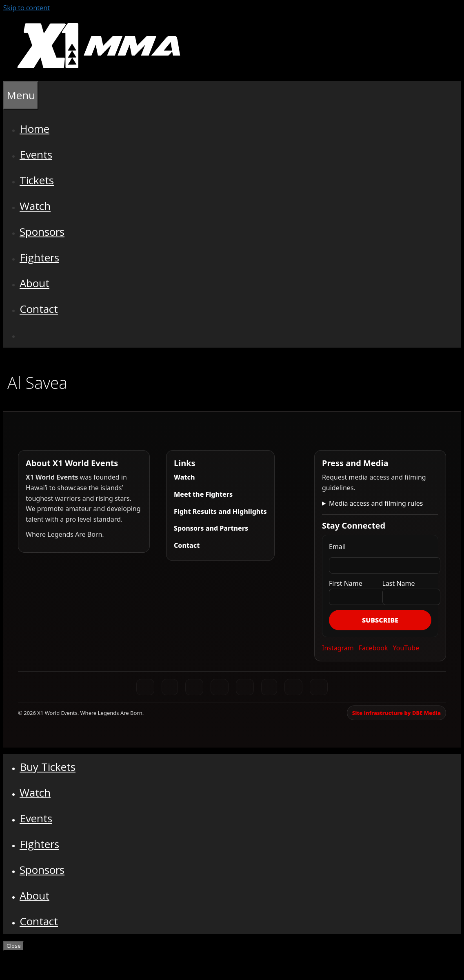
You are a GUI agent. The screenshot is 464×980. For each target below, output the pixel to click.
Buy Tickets (48, 767)
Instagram (338, 648)
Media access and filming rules (376, 503)
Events (36, 154)
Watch (35, 206)
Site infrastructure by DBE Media (396, 713)
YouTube (406, 648)
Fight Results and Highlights (220, 511)
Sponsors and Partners (211, 528)
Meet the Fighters (203, 494)
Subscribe (380, 620)
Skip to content (27, 8)
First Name (346, 583)
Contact (39, 309)
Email (337, 547)
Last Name (399, 583)
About (34, 283)
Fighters (39, 257)
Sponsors (42, 232)
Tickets (37, 180)
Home (34, 129)
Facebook (373, 648)
